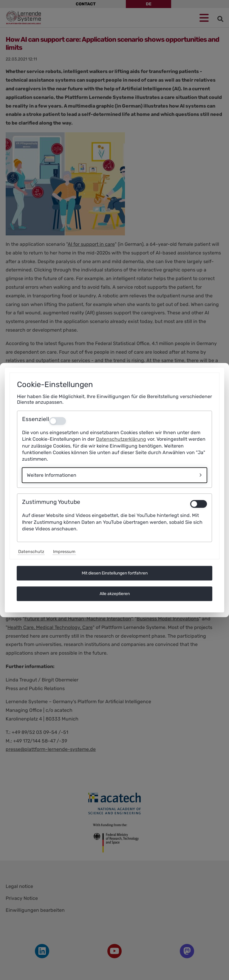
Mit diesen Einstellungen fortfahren (115, 573)
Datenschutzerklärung (121, 439)
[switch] (199, 504)
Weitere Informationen (52, 475)
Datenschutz (31, 552)
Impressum (64, 552)
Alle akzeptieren (115, 594)
